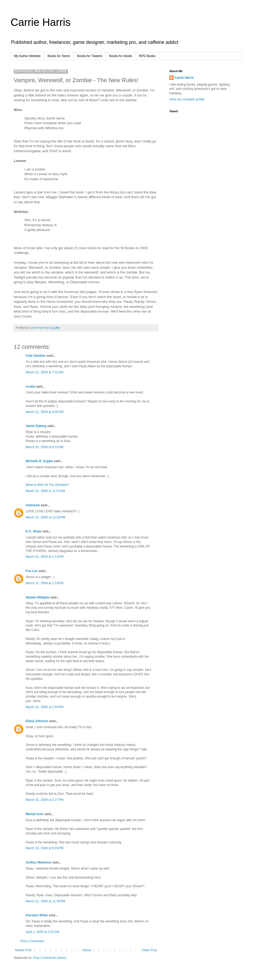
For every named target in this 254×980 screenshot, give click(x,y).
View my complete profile (187, 99)
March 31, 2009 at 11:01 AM (45, 491)
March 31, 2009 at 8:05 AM (44, 412)
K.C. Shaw (33, 531)
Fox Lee (32, 571)
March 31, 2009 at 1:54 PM (45, 707)
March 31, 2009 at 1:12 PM (45, 557)
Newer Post (23, 950)
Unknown (33, 505)
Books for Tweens (90, 56)
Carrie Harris (41, 22)
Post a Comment (32, 941)
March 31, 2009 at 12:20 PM (46, 517)
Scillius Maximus (38, 862)
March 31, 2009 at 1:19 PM (45, 583)
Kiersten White (37, 915)
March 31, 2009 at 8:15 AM (44, 447)
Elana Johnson (37, 721)
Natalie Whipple (37, 597)
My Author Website (27, 56)
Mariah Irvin (35, 814)
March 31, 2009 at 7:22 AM (44, 372)
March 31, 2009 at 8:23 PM (45, 848)
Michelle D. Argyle (39, 461)
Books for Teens (59, 56)
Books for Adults (121, 56)
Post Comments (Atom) (50, 958)
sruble (30, 387)
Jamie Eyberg (36, 426)
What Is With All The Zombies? (47, 485)
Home (87, 950)
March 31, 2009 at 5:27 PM (45, 800)
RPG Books (147, 56)
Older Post (149, 950)
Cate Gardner (36, 356)
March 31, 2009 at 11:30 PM (46, 901)
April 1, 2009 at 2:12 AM (42, 932)
